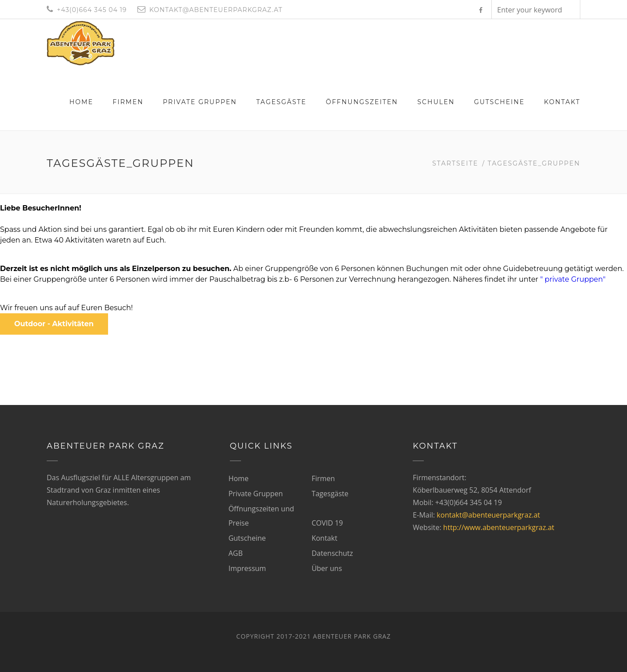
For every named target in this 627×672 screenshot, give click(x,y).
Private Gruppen (200, 102)
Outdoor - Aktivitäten (54, 324)
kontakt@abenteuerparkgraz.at (488, 515)
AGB (236, 553)
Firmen (128, 102)
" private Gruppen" (574, 279)
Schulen (436, 102)
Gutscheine (499, 102)
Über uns (327, 568)
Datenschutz (332, 553)
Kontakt (562, 102)
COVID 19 (328, 523)
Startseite (455, 163)
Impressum (247, 568)
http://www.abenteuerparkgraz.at (499, 527)
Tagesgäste (281, 102)
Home (81, 102)
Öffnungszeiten (362, 102)
